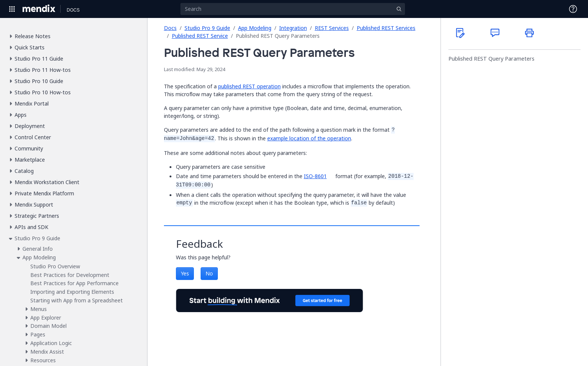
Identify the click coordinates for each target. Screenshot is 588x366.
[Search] (293, 9)
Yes (185, 273)
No (209, 273)
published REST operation (249, 86)
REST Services (332, 28)
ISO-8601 (315, 176)
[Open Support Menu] (573, 9)
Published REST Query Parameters (491, 59)
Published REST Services (386, 28)
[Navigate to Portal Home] (39, 9)
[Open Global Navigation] (12, 9)
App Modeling (255, 28)
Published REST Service (200, 36)
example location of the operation (309, 138)
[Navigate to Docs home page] (73, 9)
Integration (293, 28)
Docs (170, 28)
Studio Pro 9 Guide (207, 28)
